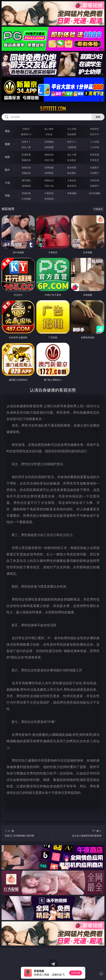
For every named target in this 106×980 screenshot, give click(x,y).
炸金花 (49, 134)
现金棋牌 (72, 134)
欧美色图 (72, 167)
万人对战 (72, 129)
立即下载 (76, 973)
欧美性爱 (95, 155)
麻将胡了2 (26, 134)
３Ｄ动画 (95, 142)
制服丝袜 (26, 160)
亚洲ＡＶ (26, 142)
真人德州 (49, 129)
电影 (7, 157)
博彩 (7, 131)
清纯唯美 (49, 173)
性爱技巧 (95, 186)
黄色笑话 (72, 186)
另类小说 (49, 186)
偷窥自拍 (26, 167)
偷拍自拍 (49, 155)
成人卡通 (72, 155)
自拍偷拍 (49, 142)
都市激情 (26, 180)
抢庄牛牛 (95, 134)
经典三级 (49, 160)
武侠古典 (95, 180)
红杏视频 (26, 199)
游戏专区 (95, 129)
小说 (7, 183)
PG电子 (26, 129)
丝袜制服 (49, 147)
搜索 (98, 117)
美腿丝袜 (26, 173)
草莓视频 (72, 193)
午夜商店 (49, 193)
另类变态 (95, 160)
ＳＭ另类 (95, 147)
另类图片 (95, 173)
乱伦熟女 (72, 160)
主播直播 (72, 147)
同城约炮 (26, 193)
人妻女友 (72, 180)
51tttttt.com (53, 109)
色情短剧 (49, 199)
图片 (7, 170)
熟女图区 (72, 173)
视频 (7, 144)
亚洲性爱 (26, 155)
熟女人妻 (26, 147)
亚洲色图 (49, 167)
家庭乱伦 (49, 180)
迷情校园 (26, 186)
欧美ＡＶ (72, 142)
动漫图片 (95, 167)
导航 (7, 196)
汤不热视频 (95, 193)
